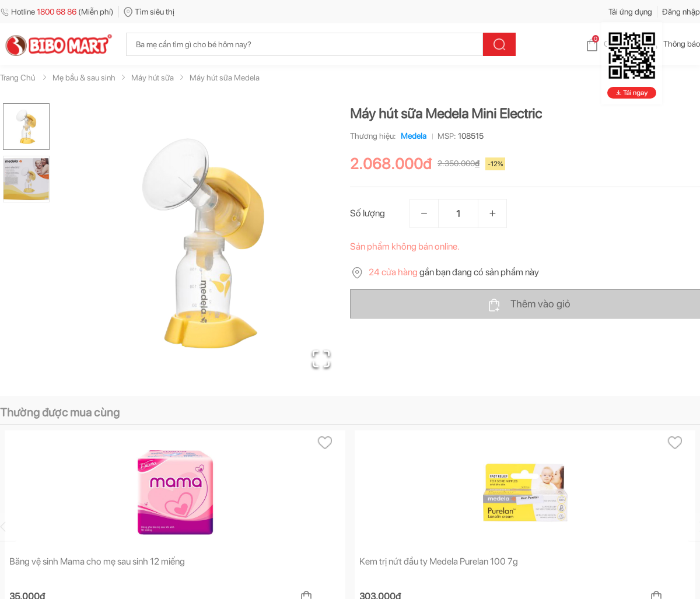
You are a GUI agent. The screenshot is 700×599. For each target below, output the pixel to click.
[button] (204, 243)
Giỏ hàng (610, 44)
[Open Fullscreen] (321, 359)
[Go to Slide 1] (26, 127)
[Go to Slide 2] (26, 179)
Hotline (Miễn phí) (57, 12)
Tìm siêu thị (149, 12)
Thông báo (672, 44)
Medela (411, 136)
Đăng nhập (681, 12)
